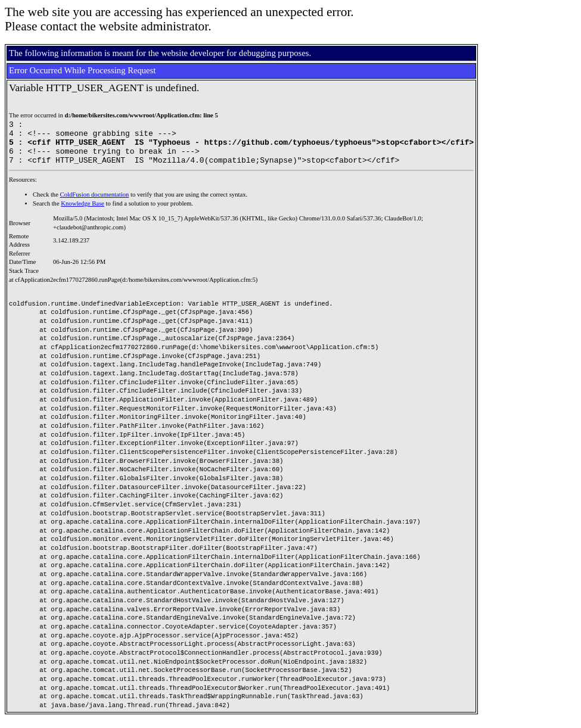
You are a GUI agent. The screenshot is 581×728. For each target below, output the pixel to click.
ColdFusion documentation (95, 203)
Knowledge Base (83, 212)
